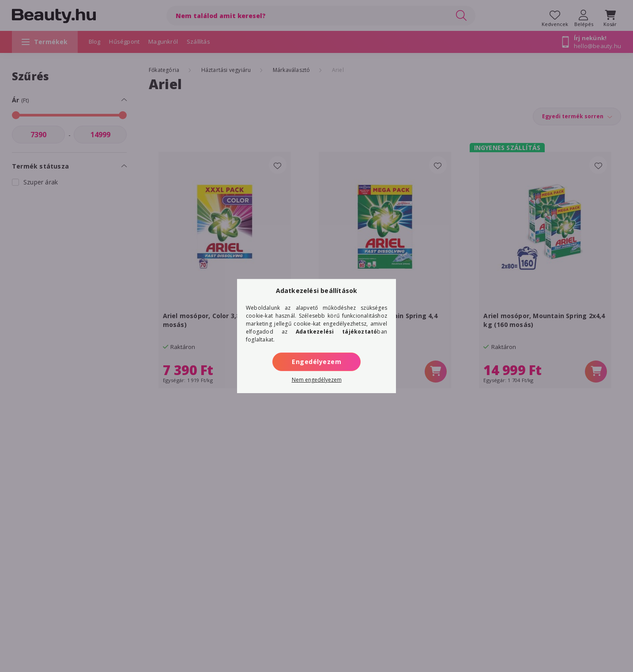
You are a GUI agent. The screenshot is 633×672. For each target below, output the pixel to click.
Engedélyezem (316, 362)
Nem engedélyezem (317, 380)
